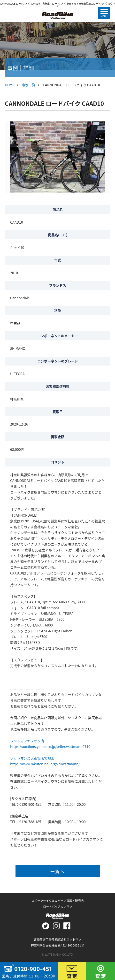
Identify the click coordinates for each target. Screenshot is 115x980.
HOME (10, 85)
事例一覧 (29, 85)
